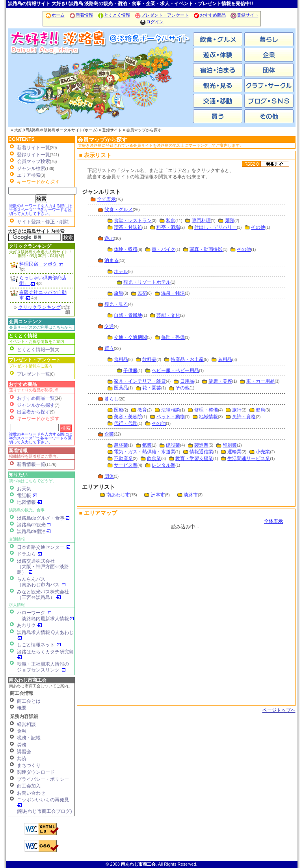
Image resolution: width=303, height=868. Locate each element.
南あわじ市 (39, 87)
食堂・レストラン (133, 221)
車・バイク (164, 249)
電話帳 (27, 496)
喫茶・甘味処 (128, 227)
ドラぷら (30, 554)
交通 (109, 326)
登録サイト (244, 15)
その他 (258, 227)
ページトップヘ (279, 710)
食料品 (121, 359)
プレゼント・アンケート (162, 15)
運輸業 (234, 452)
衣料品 (225, 359)
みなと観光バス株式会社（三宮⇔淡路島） (43, 595)
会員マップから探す (102, 140)
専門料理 (201, 221)
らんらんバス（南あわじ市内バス (41, 582)
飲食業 (154, 458)
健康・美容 (220, 381)
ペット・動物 (171, 417)
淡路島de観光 (34, 525)
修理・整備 (173, 337)
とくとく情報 (114, 15)
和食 (171, 221)
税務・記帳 (29, 738)
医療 (119, 410)
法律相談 (171, 410)
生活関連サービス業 (249, 458)
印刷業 (230, 445)
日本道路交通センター (44, 547)
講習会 (24, 752)
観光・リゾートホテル (147, 282)
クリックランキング (30, 246)
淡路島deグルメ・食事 (43, 518)
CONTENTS (22, 139)
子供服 (130, 370)
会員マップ (185, 611)
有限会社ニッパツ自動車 (43, 295)
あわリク (30, 625)
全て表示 (106, 199)
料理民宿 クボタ (41, 264)
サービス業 (126, 465)
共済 (22, 759)
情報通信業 (201, 452)
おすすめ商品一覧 (36, 398)
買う (109, 348)
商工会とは (29, 701)
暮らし (112, 399)
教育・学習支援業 (194, 458)
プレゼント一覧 (33, 374)
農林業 (121, 445)
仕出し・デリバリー (216, 227)
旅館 (119, 293)
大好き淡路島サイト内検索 (36, 231)
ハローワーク (34, 613)
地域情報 (208, 417)
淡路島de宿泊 (34, 531)
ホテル (121, 271)
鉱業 (147, 445)
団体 (109, 476)
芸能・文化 (168, 315)
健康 (260, 410)
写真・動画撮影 (206, 249)
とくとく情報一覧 (36, 350)
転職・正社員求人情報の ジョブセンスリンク (43, 667)
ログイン (151, 22)
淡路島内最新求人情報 (48, 619)
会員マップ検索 (33, 161)
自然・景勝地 (128, 315)
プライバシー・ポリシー (43, 779)
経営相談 (26, 724)
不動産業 (123, 458)
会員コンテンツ (25, 322)
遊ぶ (109, 238)
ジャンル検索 (31, 168)
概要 (22, 708)
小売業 (263, 452)
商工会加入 (29, 786)
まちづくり (29, 765)
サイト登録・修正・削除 (43, 222)
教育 (142, 410)
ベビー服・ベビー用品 (175, 370)
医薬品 (121, 388)
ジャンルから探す (36, 405)
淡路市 (162, 87)
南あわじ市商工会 (28, 680)
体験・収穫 (126, 249)
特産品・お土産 (187, 359)
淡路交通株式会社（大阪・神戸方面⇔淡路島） (43, 567)
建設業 (173, 445)
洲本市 (100, 87)
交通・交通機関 (130, 337)
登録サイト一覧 (33, 155)
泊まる (112, 260)
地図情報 (30, 502)
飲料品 (149, 359)
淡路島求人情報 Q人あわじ (46, 635)
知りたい (18, 475)
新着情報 (81, 15)
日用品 (187, 381)
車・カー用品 (260, 381)
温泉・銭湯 (173, 293)
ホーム (55, 15)
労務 (22, 745)
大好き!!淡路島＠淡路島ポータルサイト (49, 130)
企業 (109, 434)
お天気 (24, 489)
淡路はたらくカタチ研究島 (45, 654)
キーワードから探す (38, 419)
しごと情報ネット (39, 645)
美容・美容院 (128, 417)
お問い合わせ (31, 793)
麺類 (230, 221)
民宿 (142, 293)
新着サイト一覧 (33, 148)
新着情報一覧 (31, 464)
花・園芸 (152, 388)
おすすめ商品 (209, 15)
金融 (22, 731)
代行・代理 (126, 423)
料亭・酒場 (168, 227)
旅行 (237, 410)
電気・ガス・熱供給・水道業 (145, 452)
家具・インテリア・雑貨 (140, 381)
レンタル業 (164, 465)
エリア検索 (29, 175)
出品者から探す (33, 412)
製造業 (201, 445)
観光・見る (116, 304)
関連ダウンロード (36, 772)
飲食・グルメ (119, 210)
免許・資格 (244, 417)
